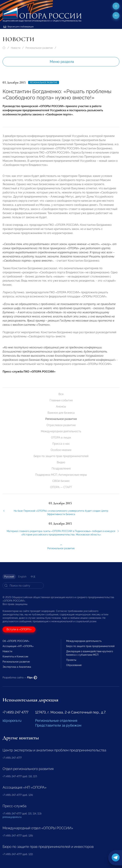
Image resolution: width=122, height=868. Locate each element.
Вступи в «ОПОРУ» (19, 629)
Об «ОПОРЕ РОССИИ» (16, 641)
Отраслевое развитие (61, 425)
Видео (61, 462)
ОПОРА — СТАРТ (61, 487)
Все (61, 394)
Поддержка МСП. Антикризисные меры (61, 475)
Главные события (61, 400)
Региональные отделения (56, 721)
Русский (9, 577)
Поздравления (61, 469)
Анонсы (61, 407)
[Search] (23, 586)
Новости (16, 48)
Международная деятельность (61, 431)
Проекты (71, 660)
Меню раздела (62, 62)
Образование (74, 665)
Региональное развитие (39, 48)
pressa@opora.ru (12, 817)
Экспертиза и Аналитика (17, 667)
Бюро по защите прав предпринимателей (61, 456)
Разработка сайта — (20, 678)
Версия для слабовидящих (19, 27)
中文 (33, 577)
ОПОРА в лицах (61, 438)
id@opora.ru (12, 721)
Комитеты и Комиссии (15, 657)
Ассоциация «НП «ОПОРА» (18, 646)
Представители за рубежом (58, 725)
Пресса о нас (61, 444)
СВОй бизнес (61, 481)
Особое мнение (61, 450)
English (22, 577)
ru (116, 15)
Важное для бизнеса (61, 413)
